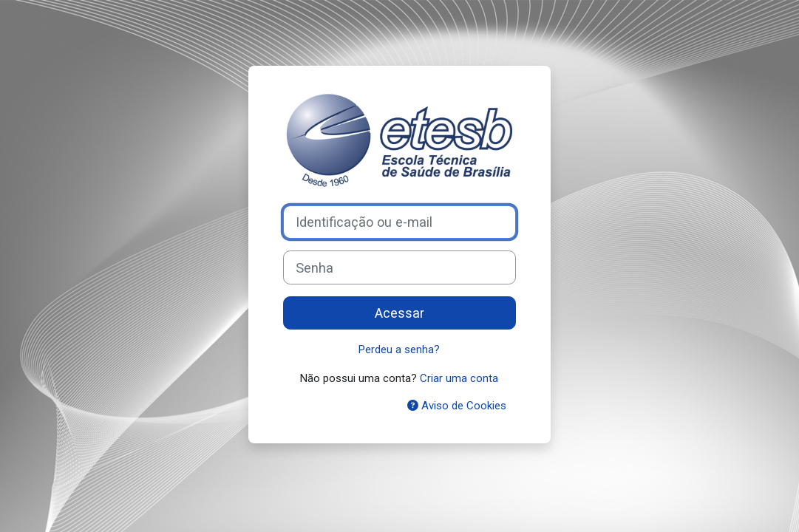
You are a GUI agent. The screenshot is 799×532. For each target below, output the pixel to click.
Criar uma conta (459, 378)
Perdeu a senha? (399, 349)
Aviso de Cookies (457, 406)
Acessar (399, 313)
